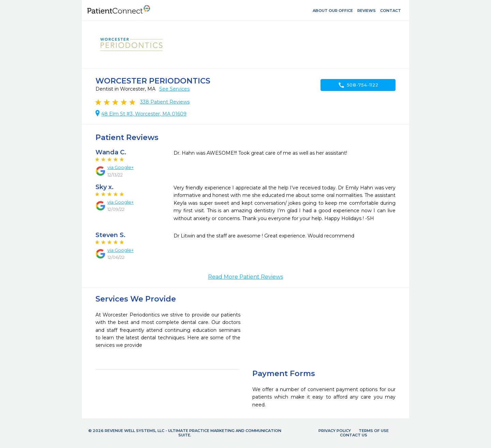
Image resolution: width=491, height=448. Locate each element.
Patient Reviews (165, 102)
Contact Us (354, 435)
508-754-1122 (358, 85)
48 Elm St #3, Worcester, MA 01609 (144, 114)
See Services (174, 89)
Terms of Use (374, 431)
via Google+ (121, 167)
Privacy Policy (335, 431)
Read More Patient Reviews (245, 277)
